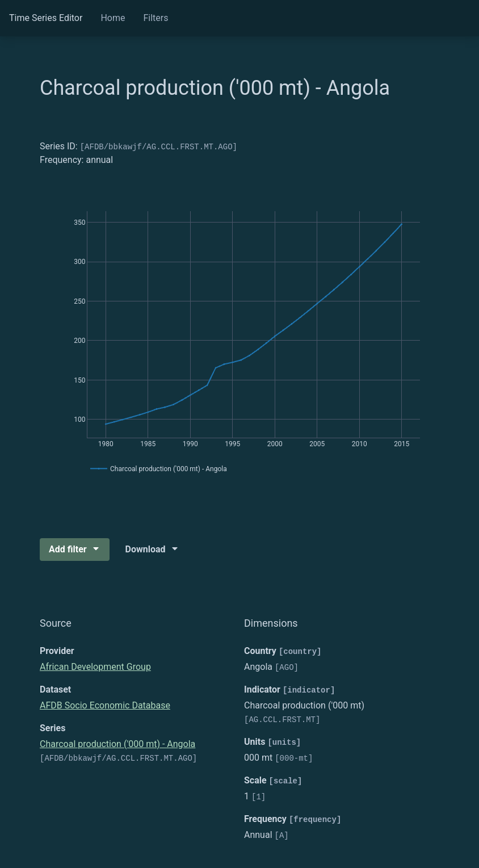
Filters (156, 18)
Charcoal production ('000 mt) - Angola (117, 744)
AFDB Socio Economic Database (105, 705)
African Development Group (95, 667)
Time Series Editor (46, 18)
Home (113, 18)
